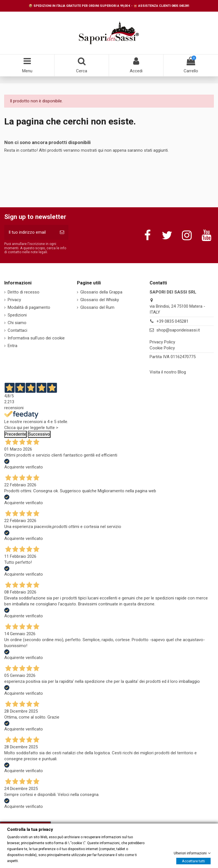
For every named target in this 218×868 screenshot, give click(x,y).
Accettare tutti (193, 861)
